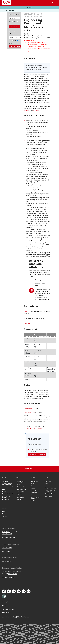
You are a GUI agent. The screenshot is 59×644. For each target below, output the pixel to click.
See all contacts (7, 562)
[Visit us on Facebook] (4, 591)
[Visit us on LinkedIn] (14, 591)
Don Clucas (28, 324)
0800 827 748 (6, 532)
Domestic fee (28, 409)
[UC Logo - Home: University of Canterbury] (6, 2)
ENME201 (27, 110)
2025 (15, 21)
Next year (42, 454)
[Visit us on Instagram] (9, 591)
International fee (29, 412)
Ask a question (6, 552)
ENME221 (36, 110)
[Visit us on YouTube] (24, 591)
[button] (30, 7)
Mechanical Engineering (34, 428)
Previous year (33, 454)
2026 (10, 24)
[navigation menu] (56, 3)
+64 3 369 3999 (7, 534)
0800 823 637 (13, 574)
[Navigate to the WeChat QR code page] (19, 591)
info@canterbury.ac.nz (8, 538)
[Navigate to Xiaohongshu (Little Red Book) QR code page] (28, 591)
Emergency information (9, 578)
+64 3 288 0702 (7, 548)
